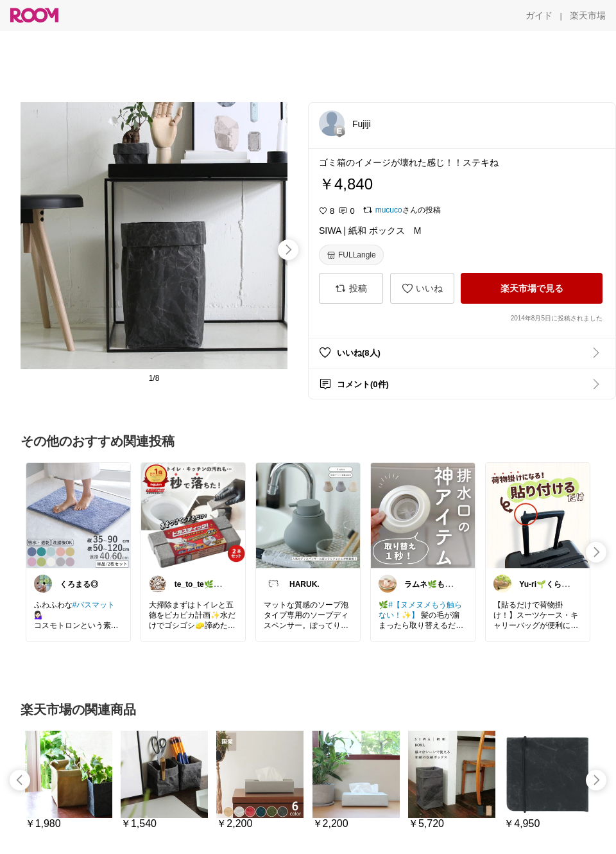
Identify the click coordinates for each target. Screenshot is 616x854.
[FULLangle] (351, 255)
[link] (78, 515)
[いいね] (422, 288)
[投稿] (351, 288)
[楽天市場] (588, 15)
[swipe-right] (288, 250)
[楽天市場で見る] (532, 288)
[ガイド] (539, 15)
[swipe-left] (20, 780)
